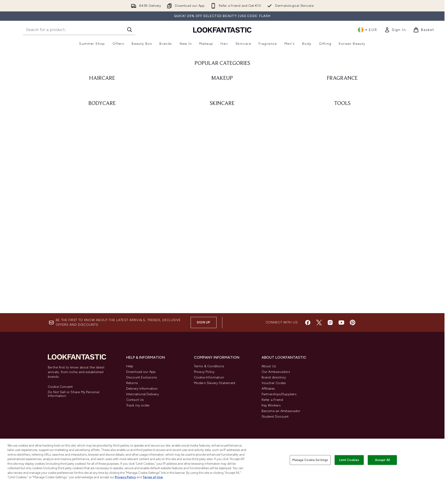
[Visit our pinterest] (353, 322)
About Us (269, 366)
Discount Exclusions (142, 377)
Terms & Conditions (209, 366)
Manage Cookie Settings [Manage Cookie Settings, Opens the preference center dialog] (310, 460)
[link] (395, 30)
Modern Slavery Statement (215, 383)
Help (130, 366)
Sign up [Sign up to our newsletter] (203, 322)
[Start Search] (129, 30)
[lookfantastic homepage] (222, 30)
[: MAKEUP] (222, 131)
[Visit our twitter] (319, 322)
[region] (224, 460)
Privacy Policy (204, 372)
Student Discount (275, 417)
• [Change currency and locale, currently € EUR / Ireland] (367, 30)
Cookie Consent (60, 387)
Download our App (141, 372)
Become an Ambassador (281, 411)
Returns (132, 383)
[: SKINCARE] (222, 156)
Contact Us (135, 400)
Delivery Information (142, 389)
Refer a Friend (272, 400)
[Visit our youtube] (341, 322)
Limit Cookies (349, 460)
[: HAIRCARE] (102, 131)
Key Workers (271, 405)
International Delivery (143, 394)
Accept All (382, 460)
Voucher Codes (274, 383)
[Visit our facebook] (308, 322)
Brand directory (274, 377)
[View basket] (424, 30)
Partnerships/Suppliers (279, 394)
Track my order (138, 405)
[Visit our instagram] (330, 322)
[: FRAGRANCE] (342, 131)
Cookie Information (209, 377)
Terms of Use (153, 477)
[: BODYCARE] (102, 156)
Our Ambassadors (276, 372)
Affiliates (268, 389)
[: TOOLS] (342, 156)
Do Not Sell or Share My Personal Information (74, 394)
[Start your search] (79, 30)
